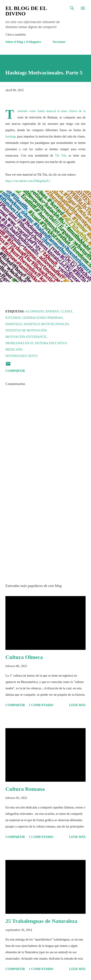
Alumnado (35, 311)
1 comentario (41, 705)
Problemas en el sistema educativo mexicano (36, 346)
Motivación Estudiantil (26, 337)
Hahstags (14, 324)
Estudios (13, 318)
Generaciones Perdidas (43, 318)
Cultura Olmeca (24, 657)
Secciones (59, 42)
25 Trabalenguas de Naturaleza (41, 921)
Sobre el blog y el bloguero (23, 42)
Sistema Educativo (22, 356)
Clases (66, 311)
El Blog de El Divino (26, 11)
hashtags (11, 136)
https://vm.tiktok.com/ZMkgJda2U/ (28, 181)
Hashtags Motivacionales (46, 324)
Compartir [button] (15, 371)
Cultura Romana (25, 789)
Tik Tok (60, 156)
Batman (52, 311)
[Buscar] (72, 8)
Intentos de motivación (26, 330)
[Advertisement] (45, 538)
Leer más (77, 705)
